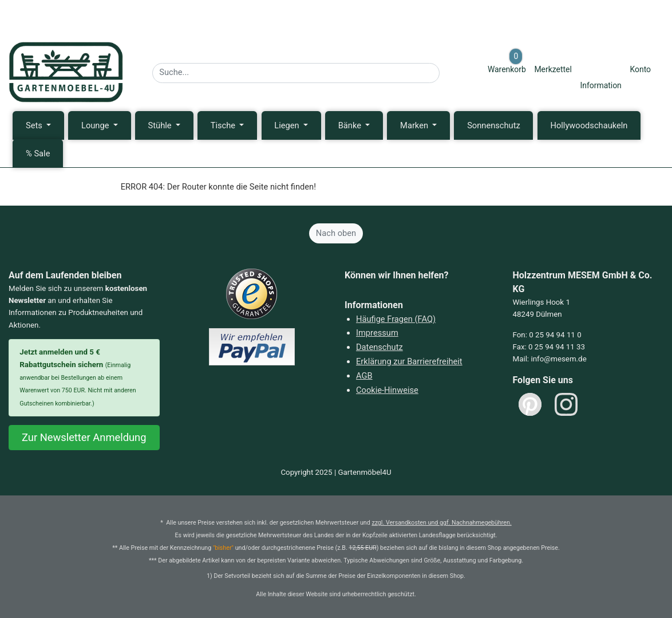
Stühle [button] (161, 125)
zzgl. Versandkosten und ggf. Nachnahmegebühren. (441, 523)
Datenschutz (380, 347)
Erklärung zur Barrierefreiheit (409, 361)
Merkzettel (553, 69)
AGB (364, 376)
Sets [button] (35, 125)
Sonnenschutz (494, 125)
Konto (640, 69)
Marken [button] (415, 125)
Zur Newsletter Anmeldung (84, 437)
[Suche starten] (447, 70)
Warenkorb (507, 61)
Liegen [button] (288, 125)
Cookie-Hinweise (387, 390)
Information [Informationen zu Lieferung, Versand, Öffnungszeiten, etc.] (600, 85)
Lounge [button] (96, 125)
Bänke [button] (351, 125)
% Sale (38, 153)
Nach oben (336, 233)
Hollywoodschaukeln (589, 125)
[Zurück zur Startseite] (66, 72)
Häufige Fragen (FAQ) (396, 319)
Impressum (377, 333)
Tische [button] (224, 125)
